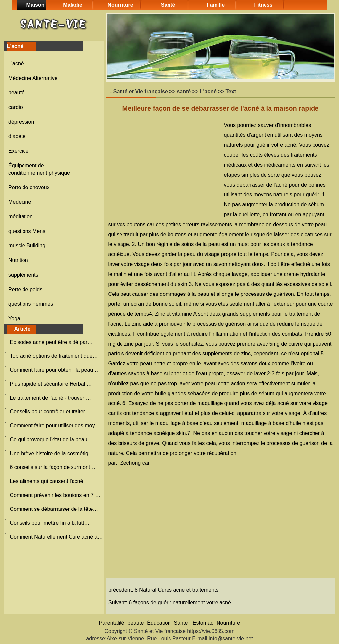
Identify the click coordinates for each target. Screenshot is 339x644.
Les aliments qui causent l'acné (47, 481)
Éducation (159, 623)
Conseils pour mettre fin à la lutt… (49, 523)
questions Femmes (31, 304)
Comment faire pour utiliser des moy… (55, 426)
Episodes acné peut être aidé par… (51, 342)
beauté (16, 93)
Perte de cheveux (29, 187)
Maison (35, 5)
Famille (216, 5)
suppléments (23, 275)
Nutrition (18, 260)
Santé (168, 5)
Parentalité (112, 623)
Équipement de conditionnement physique (39, 169)
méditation (21, 216)
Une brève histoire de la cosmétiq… (51, 453)
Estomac (203, 623)
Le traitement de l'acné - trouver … (50, 398)
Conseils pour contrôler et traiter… (50, 412)
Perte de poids (25, 289)
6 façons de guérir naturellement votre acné (181, 602)
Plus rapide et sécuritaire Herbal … (51, 384)
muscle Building (27, 246)
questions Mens (27, 231)
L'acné (16, 63)
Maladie (73, 5)
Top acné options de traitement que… (54, 356)
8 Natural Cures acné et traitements (177, 590)
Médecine (20, 202)
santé (184, 92)
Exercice (18, 151)
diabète (17, 136)
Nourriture (120, 5)
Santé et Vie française (141, 92)
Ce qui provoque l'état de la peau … (52, 439)
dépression (21, 122)
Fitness (263, 5)
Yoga (14, 319)
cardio (16, 107)
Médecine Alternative (33, 78)
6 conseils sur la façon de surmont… (52, 467)
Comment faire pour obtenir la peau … (55, 370)
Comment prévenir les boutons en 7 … (55, 495)
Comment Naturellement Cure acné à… (56, 537)
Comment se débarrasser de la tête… (54, 509)
